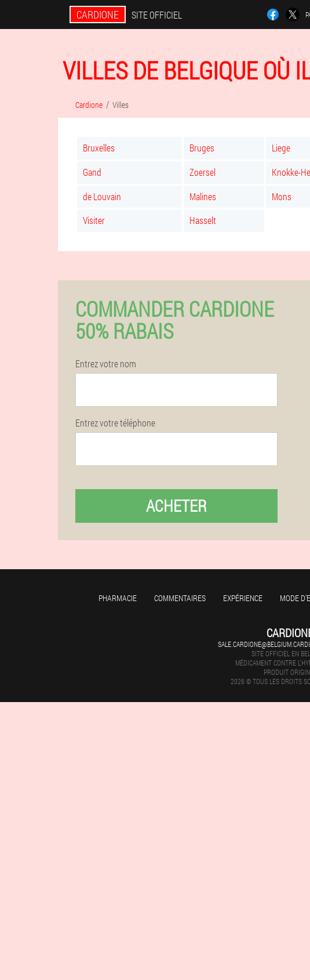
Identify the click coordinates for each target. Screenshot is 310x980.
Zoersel (203, 172)
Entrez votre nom (106, 364)
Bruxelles (99, 148)
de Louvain (102, 196)
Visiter (94, 220)
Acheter (176, 506)
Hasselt (203, 220)
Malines (203, 196)
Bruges (202, 148)
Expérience (243, 598)
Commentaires (180, 598)
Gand (92, 172)
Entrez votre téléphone (115, 423)
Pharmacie (118, 598)
